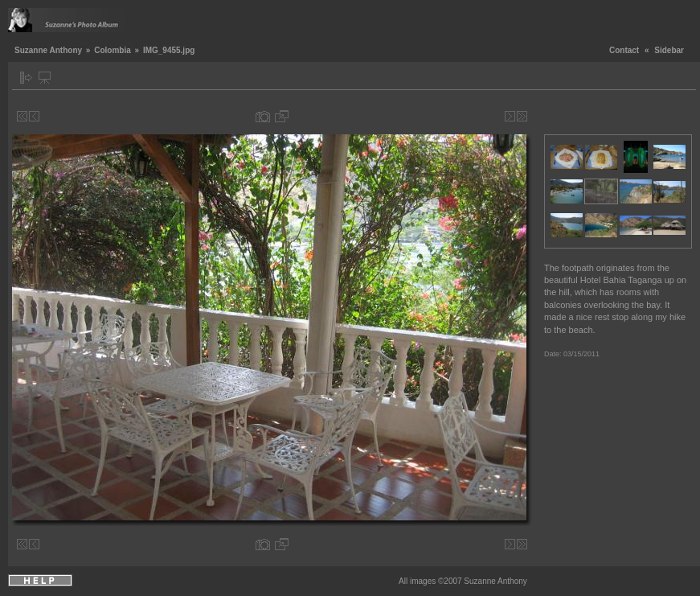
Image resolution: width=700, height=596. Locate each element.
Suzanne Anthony (48, 50)
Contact (624, 50)
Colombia (113, 50)
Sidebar (669, 50)
